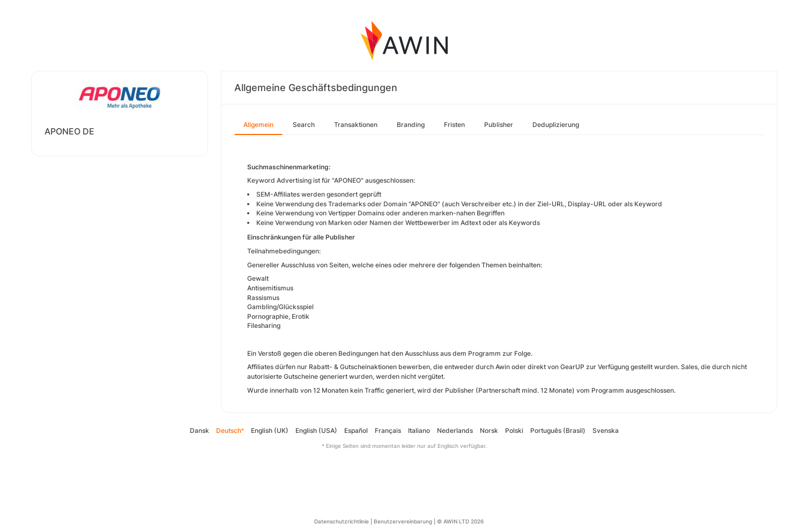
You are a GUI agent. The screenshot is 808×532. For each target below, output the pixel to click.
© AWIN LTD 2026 (460, 521)
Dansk (199, 430)
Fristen (454, 125)
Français (388, 430)
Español (356, 430)
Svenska (606, 430)
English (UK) (270, 430)
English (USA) (316, 430)
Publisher (499, 125)
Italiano (419, 430)
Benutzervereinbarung (403, 521)
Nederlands (455, 430)
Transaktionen (356, 125)
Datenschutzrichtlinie (342, 521)
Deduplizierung (556, 125)
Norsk (489, 430)
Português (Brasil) (558, 430)
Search (304, 125)
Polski (514, 430)
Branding (411, 125)
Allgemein (258, 125)
